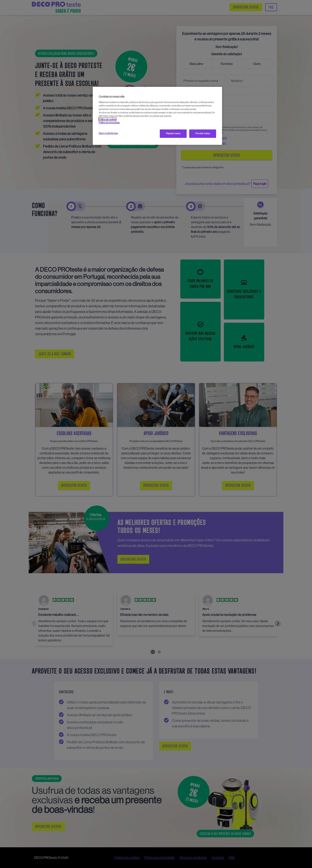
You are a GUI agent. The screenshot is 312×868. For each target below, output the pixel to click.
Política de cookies (107, 119)
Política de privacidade (109, 123)
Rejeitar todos (173, 133)
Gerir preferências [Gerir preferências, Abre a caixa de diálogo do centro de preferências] (108, 133)
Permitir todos (203, 133)
